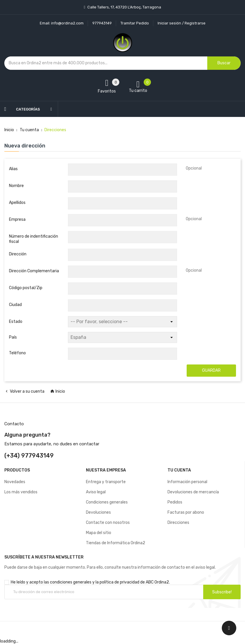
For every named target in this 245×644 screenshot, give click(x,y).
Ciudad (15, 305)
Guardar (211, 370)
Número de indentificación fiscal (34, 239)
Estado (16, 322)
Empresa (17, 219)
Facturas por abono (186, 512)
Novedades (15, 482)
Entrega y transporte (106, 482)
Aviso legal (96, 492)
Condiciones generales (107, 502)
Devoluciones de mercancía (193, 492)
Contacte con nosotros (108, 523)
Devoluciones (98, 512)
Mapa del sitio (99, 533)
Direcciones (178, 523)
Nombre (16, 186)
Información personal (187, 482)
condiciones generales (71, 582)
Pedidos (175, 502)
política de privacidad (119, 582)
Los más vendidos (21, 492)
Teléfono (17, 353)
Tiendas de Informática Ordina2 (116, 543)
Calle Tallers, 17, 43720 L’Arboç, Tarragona (124, 7)
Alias (13, 169)
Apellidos (17, 203)
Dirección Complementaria (34, 271)
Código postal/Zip (26, 288)
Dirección (18, 254)
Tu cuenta (179, 470)
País (13, 337)
